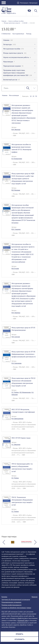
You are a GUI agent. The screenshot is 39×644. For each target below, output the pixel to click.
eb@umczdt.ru (11, 13)
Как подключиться (18, 34)
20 (33, 96)
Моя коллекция (14, 95)
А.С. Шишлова (16, 444)
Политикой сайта (23, 620)
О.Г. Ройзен (15, 392)
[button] (4, 542)
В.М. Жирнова (16, 130)
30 (36, 96)
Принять (19, 634)
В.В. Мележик (16, 190)
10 (31, 96)
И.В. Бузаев (15, 268)
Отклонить (19, 639)
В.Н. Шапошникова (17, 419)
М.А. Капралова (16, 363)
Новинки (5, 95)
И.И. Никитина (16, 313)
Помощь (29, 34)
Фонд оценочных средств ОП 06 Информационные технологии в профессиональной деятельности (24, 354)
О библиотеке (6, 34)
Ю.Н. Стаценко (16, 229)
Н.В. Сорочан (16, 337)
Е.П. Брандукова (17, 159)
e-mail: (4, 13)
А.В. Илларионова (25, 392)
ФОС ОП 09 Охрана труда (21, 438)
